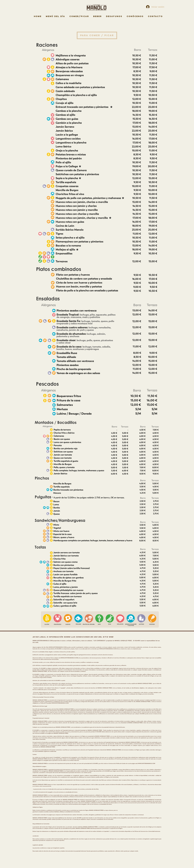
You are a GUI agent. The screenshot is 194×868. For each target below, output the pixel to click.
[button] (97, 35)
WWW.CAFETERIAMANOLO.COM (43, 641)
